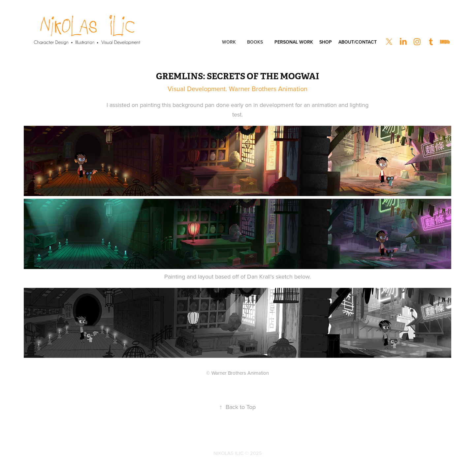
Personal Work (294, 42)
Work (229, 42)
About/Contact (358, 42)
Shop (326, 42)
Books (255, 42)
